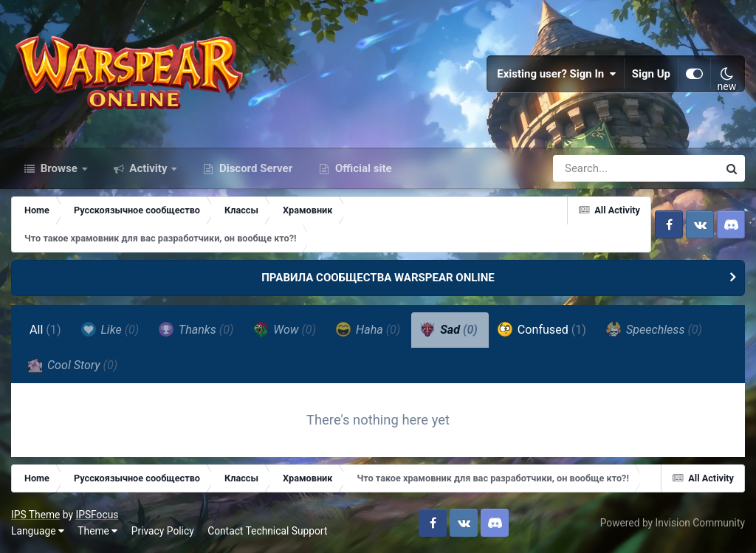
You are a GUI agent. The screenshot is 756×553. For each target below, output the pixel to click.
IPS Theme (35, 515)
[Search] (594, 168)
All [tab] (45, 330)
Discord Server (254, 168)
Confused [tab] (542, 329)
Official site (362, 168)
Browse (59, 168)
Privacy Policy (163, 531)
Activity (149, 168)
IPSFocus (97, 515)
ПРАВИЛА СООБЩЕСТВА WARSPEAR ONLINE (378, 278)
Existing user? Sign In (557, 74)
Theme (97, 531)
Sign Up (651, 74)
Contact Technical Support (267, 531)
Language (38, 531)
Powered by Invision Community (673, 523)
